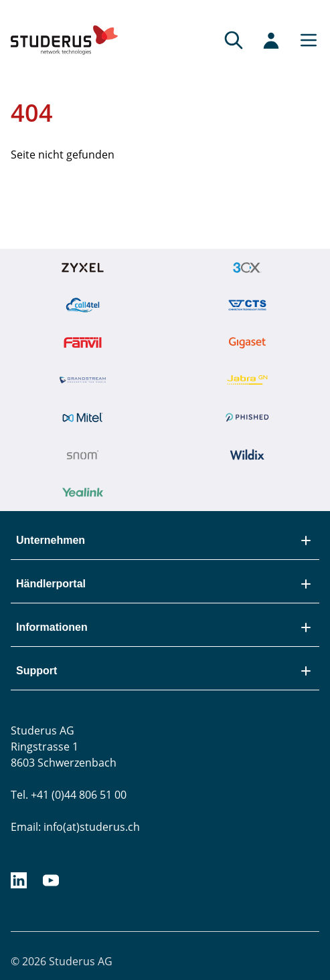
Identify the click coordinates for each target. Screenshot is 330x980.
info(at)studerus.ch (92, 827)
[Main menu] (305, 40)
